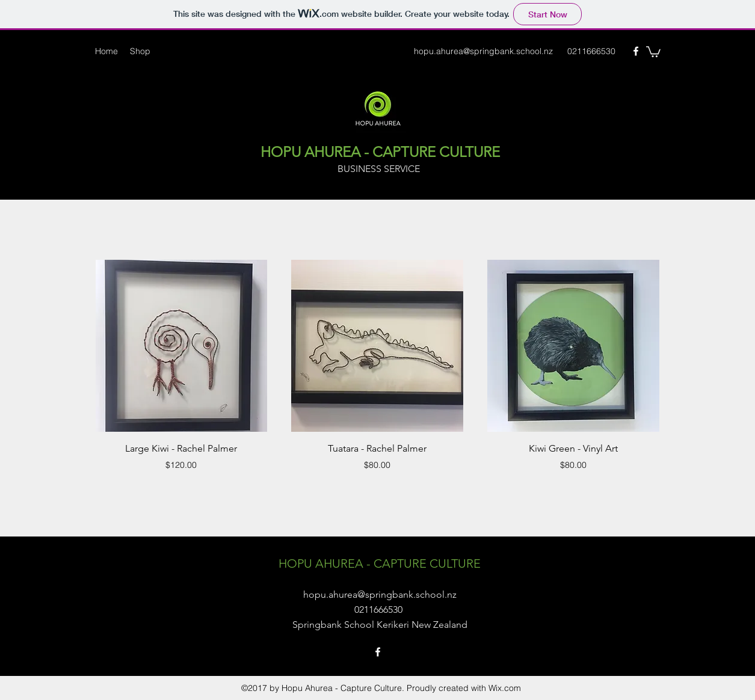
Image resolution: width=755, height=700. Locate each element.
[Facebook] (636, 51)
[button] (653, 51)
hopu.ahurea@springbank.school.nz (483, 51)
